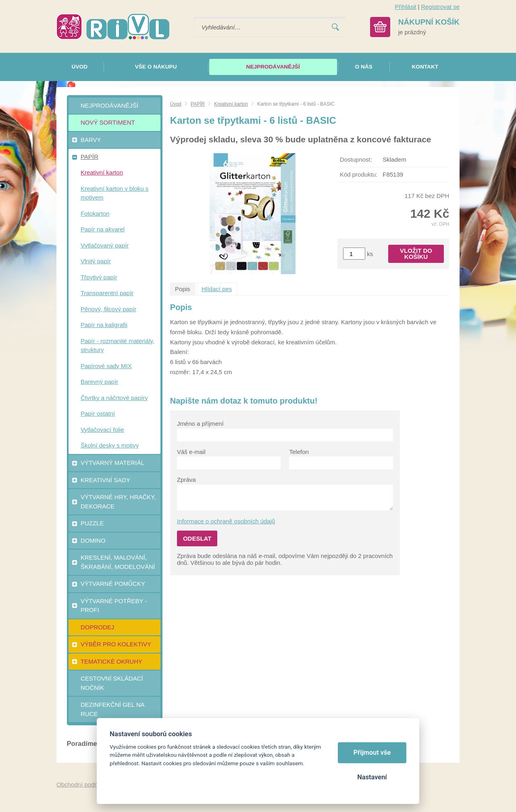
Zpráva (186, 480)
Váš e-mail (191, 452)
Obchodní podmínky (83, 784)
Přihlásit (405, 7)
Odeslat (197, 538)
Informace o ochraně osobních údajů (226, 521)
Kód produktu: (359, 174)
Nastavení (372, 777)
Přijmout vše (372, 753)
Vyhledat (335, 27)
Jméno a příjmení (200, 424)
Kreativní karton (231, 104)
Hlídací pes (217, 289)
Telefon (299, 452)
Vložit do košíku (416, 254)
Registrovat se (440, 7)
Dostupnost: (356, 159)
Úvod (176, 104)
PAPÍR (198, 104)
